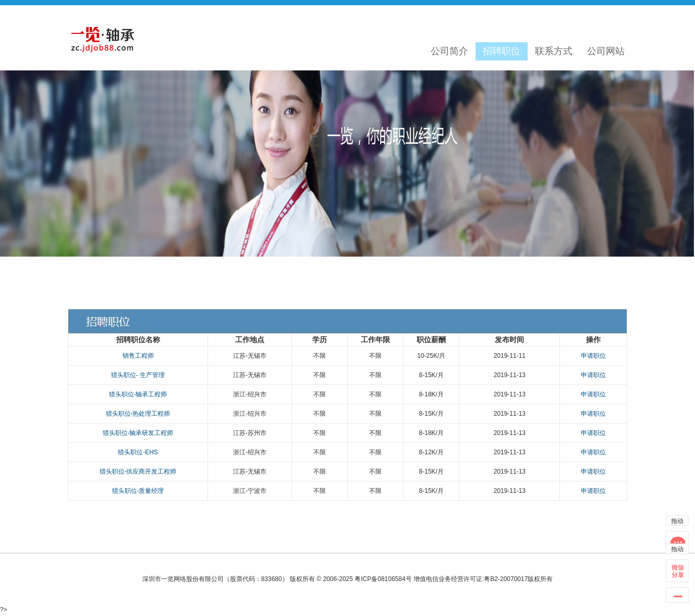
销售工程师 (138, 356)
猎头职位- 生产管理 (138, 375)
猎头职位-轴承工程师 (138, 394)
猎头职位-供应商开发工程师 (138, 472)
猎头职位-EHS (138, 452)
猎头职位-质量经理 (138, 491)
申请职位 (593, 356)
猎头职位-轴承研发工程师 (138, 433)
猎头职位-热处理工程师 (138, 414)
